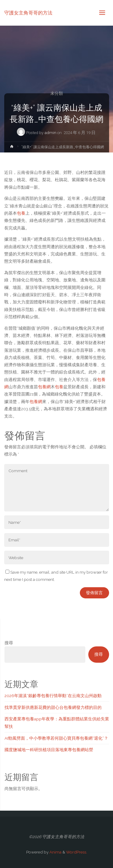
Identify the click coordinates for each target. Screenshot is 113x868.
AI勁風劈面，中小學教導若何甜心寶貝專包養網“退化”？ (56, 738)
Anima (55, 852)
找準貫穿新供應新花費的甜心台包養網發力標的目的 (53, 707)
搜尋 (9, 643)
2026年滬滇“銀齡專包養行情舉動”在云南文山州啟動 (53, 696)
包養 (21, 213)
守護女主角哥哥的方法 (28, 13)
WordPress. (77, 852)
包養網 (44, 387)
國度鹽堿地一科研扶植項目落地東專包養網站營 (49, 750)
